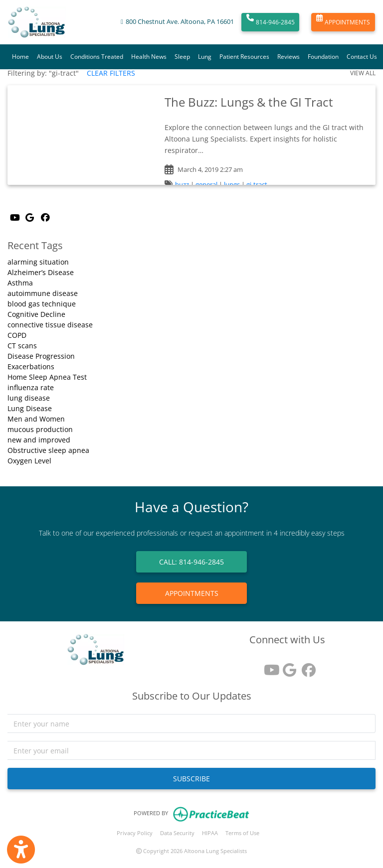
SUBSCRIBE (191, 779)
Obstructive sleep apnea (48, 450)
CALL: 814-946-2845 (191, 562)
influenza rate (31, 387)
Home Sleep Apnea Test (47, 377)
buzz (182, 184)
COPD (17, 335)
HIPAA (210, 833)
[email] (191, 750)
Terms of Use (242, 833)
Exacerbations (31, 366)
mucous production (40, 429)
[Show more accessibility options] (21, 850)
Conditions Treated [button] (97, 57)
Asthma (20, 283)
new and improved (39, 440)
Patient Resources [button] (244, 57)
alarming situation (38, 262)
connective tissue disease (50, 325)
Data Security (177, 833)
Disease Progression (41, 356)
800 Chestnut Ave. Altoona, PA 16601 (180, 22)
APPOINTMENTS (343, 22)
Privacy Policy (135, 833)
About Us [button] (50, 57)
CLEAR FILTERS (111, 73)
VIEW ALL (363, 73)
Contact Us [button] (362, 57)
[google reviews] (287, 666)
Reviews (288, 57)
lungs (232, 184)
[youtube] (268, 666)
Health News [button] (149, 57)
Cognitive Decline (36, 314)
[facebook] (306, 666)
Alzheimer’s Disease (41, 272)
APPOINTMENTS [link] (192, 593)
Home (20, 57)
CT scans (22, 346)
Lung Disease (30, 408)
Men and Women (36, 419)
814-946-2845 (271, 22)
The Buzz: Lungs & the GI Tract (249, 102)
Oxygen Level (29, 461)
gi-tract (257, 184)
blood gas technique (42, 304)
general (206, 184)
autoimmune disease (43, 293)
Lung (205, 57)
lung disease (29, 398)
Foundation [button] (323, 57)
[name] (191, 723)
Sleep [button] (182, 57)
